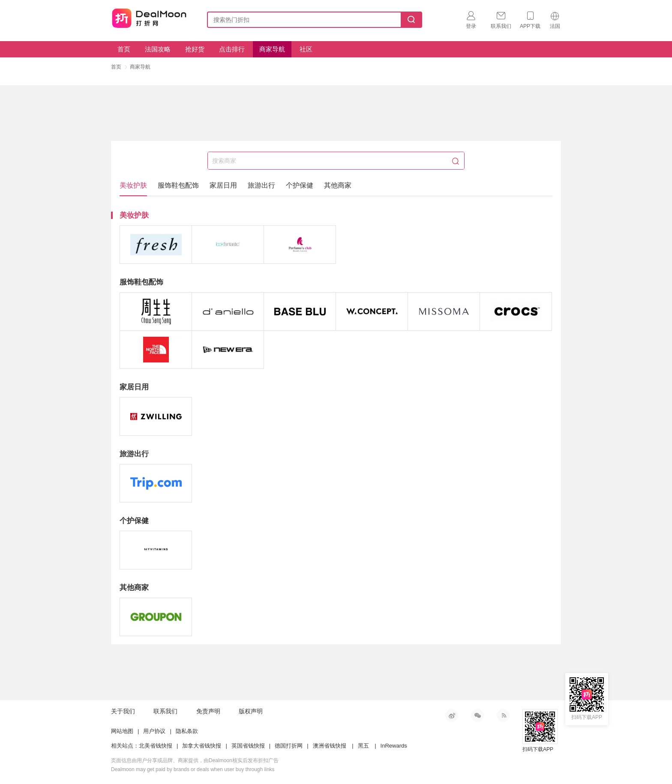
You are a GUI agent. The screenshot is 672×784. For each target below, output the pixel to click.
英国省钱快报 (248, 746)
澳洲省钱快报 (330, 746)
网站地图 (122, 731)
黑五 (363, 746)
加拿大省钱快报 (202, 746)
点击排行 (232, 49)
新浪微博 (452, 715)
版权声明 (251, 711)
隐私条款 (187, 731)
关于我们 (123, 711)
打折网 (149, 18)
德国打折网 (289, 746)
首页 (124, 49)
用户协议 (154, 731)
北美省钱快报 (156, 746)
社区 (306, 49)
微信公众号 (477, 715)
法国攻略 (158, 49)
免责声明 (208, 711)
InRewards (394, 746)
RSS (503, 715)
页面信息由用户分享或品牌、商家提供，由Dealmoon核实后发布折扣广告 (195, 760)
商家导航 (272, 49)
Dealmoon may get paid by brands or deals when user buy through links (193, 769)
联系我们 (165, 711)
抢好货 (195, 49)
